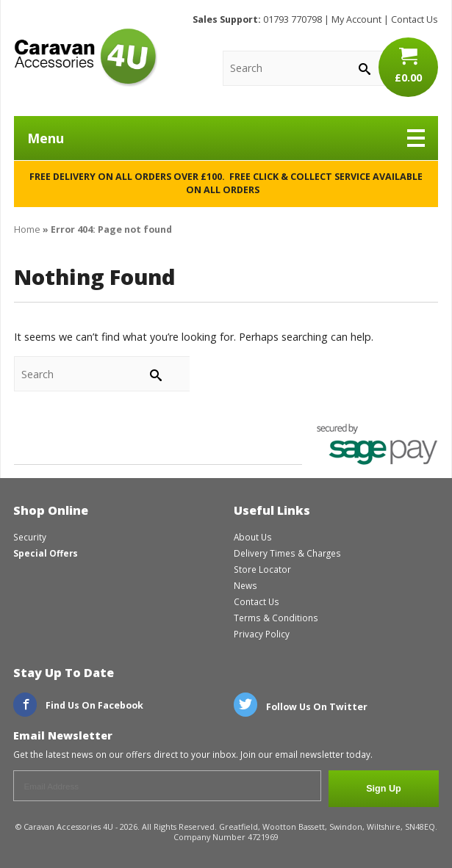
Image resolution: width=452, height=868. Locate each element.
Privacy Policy (262, 634)
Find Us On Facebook (78, 705)
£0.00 (408, 65)
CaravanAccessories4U (86, 57)
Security (30, 537)
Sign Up (384, 789)
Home (27, 229)
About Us (253, 537)
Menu (226, 138)
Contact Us (415, 19)
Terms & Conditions (276, 618)
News (245, 585)
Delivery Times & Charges (287, 553)
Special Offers (46, 553)
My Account (356, 19)
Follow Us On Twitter (301, 707)
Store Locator (262, 569)
